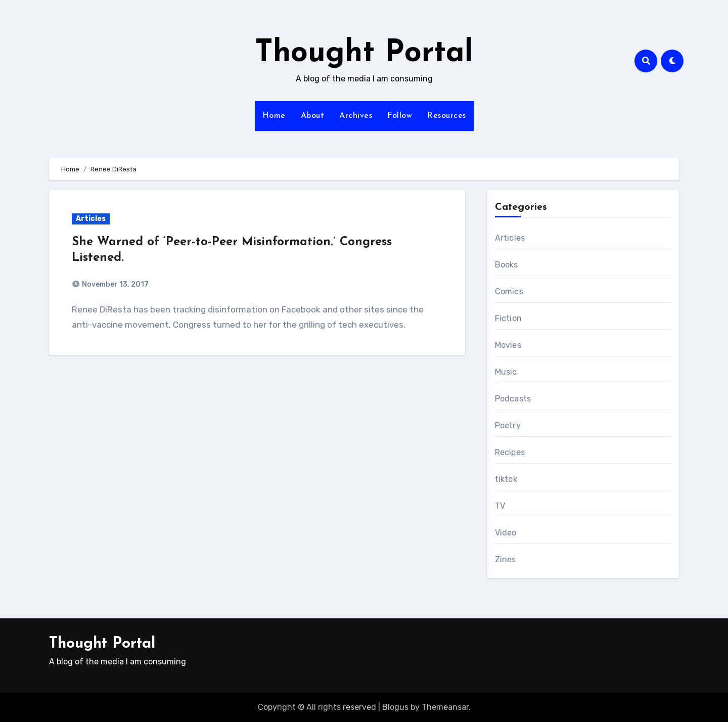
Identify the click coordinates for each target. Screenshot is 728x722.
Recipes (510, 452)
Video (506, 533)
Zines (506, 559)
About (313, 116)
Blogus (395, 707)
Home (274, 116)
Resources (447, 116)
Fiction (508, 318)
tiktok (506, 479)
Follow (400, 116)
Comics (509, 291)
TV (500, 506)
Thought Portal (364, 54)
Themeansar (445, 707)
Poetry (508, 425)
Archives (356, 116)
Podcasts (513, 399)
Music (506, 372)
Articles (91, 219)
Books (507, 265)
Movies (508, 345)
